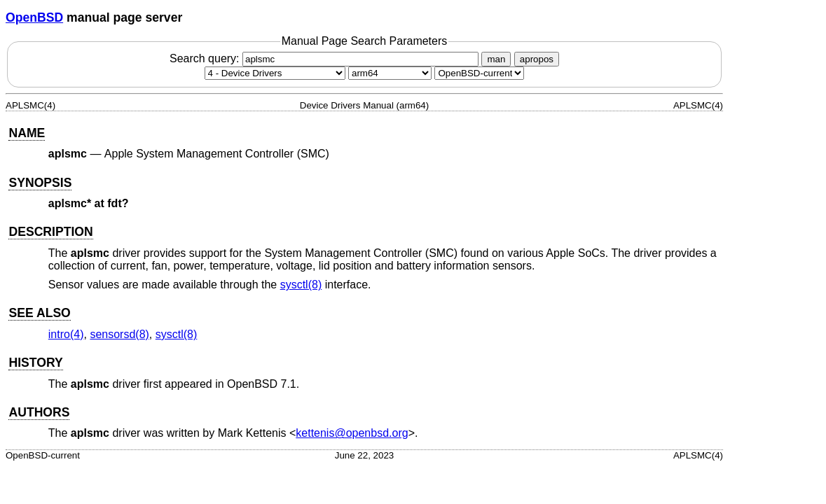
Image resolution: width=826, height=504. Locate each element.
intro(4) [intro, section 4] (66, 334)
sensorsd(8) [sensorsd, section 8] (119, 334)
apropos (537, 59)
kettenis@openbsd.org (352, 433)
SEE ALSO (39, 313)
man (496, 59)
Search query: (326, 58)
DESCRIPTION (50, 232)
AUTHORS (39, 412)
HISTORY (35, 363)
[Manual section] (275, 73)
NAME (27, 133)
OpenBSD (34, 17)
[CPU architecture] (390, 73)
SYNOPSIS (40, 183)
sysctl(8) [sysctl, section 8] (301, 285)
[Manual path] (479, 73)
